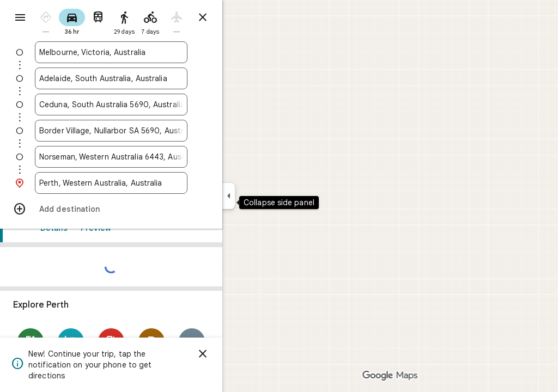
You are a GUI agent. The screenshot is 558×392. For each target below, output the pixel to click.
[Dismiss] (242, 354)
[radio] (85, 21)
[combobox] (150, 52)
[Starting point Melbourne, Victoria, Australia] (150, 52)
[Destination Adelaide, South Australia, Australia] (150, 78)
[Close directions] (242, 17)
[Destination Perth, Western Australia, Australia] (150, 183)
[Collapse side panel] (268, 196)
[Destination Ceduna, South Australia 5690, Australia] (150, 105)
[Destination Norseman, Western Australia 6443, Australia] (150, 157)
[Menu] (20, 19)
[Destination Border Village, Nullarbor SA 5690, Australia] (150, 131)
